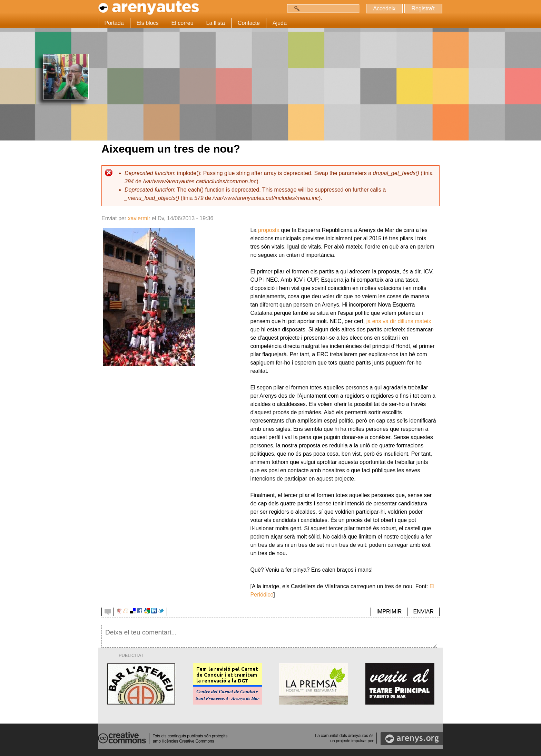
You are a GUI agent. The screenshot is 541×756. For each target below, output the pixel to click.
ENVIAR (423, 612)
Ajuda (280, 23)
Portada (114, 23)
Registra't (423, 8)
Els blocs (148, 23)
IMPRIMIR (389, 612)
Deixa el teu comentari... (269, 636)
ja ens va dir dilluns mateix (399, 321)
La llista (216, 23)
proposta (269, 230)
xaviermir (139, 218)
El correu (183, 23)
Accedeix (384, 8)
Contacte (249, 23)
